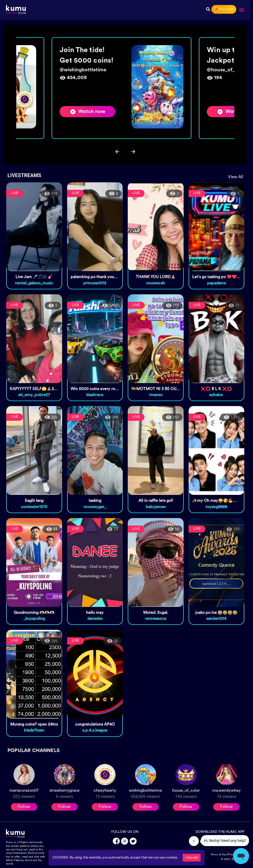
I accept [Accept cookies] (192, 858)
